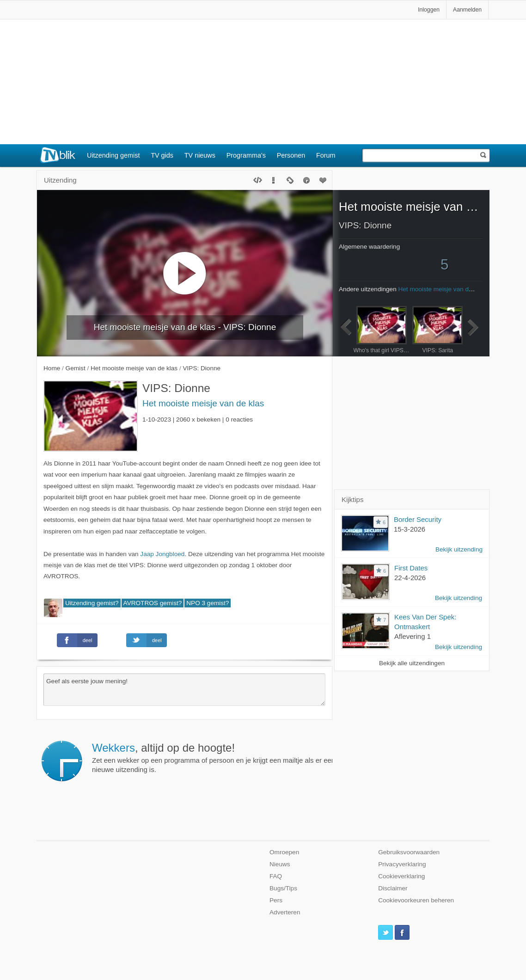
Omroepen (284, 852)
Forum (326, 155)
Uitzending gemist (113, 155)
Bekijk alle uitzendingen (412, 663)
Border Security (418, 519)
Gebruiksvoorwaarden (409, 852)
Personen (291, 155)
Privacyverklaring (402, 864)
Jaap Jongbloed (162, 554)
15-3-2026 (410, 529)
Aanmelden (467, 10)
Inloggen (429, 10)
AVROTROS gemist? (153, 603)
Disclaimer (393, 888)
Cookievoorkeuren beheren (416, 900)
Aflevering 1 (413, 636)
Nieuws (280, 864)
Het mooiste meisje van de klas (203, 403)
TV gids (162, 155)
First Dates (411, 568)
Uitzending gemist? (92, 603)
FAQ (276, 876)
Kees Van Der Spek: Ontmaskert (425, 622)
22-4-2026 (410, 578)
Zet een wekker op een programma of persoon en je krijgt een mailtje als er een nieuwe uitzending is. (228, 758)
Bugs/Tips (283, 888)
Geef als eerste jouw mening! (184, 690)
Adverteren (285, 912)
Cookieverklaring (401, 876)
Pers (276, 900)
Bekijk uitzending (459, 549)
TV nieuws (200, 155)
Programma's (246, 155)
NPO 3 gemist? (208, 603)
